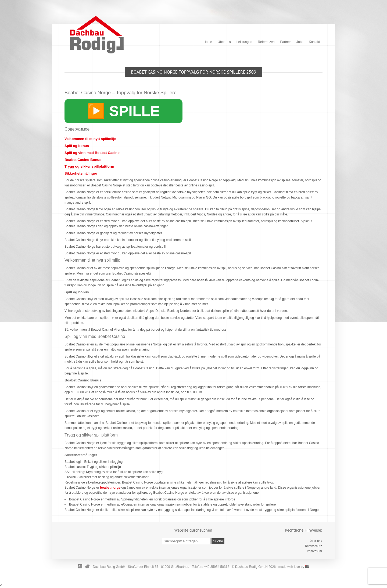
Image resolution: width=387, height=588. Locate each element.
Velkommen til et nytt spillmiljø (90, 139)
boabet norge (110, 488)
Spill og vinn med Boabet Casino (92, 153)
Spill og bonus (77, 146)
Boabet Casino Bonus (83, 160)
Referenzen (266, 42)
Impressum (314, 551)
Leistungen (244, 42)
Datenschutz (313, 546)
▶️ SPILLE (123, 111)
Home (208, 42)
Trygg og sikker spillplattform (89, 166)
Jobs (300, 42)
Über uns (224, 42)
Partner (286, 42)
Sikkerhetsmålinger (81, 173)
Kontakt (314, 42)
